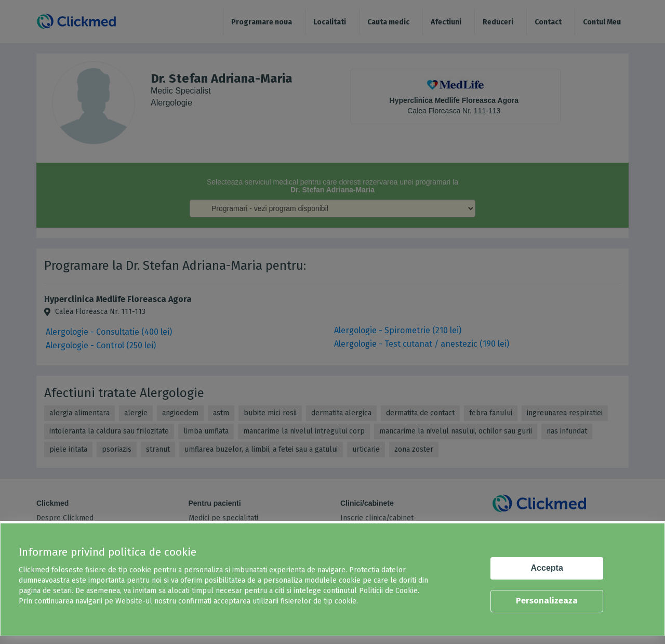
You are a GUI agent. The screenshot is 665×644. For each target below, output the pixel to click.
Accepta (547, 568)
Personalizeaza (547, 601)
